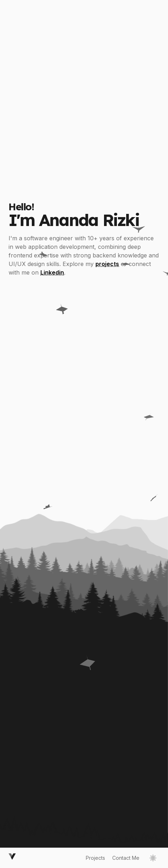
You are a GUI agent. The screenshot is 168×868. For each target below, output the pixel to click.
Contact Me (126, 858)
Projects (95, 858)
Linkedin (52, 275)
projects (107, 266)
